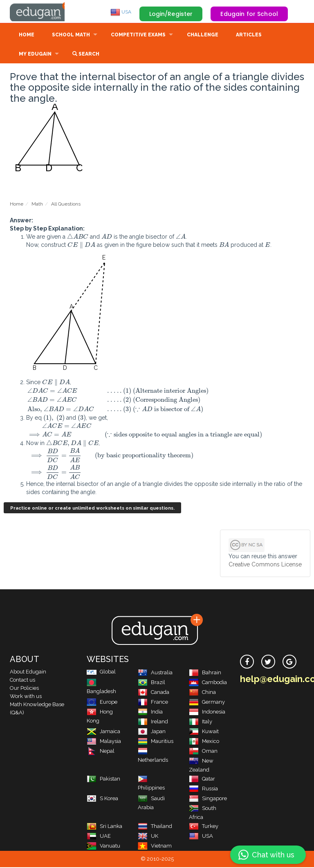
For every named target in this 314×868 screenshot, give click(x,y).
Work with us (26, 697)
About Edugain (28, 672)
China (202, 693)
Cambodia (208, 683)
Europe (102, 703)
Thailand (155, 827)
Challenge (203, 36)
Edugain (40, 12)
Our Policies (24, 689)
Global (101, 672)
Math (37, 205)
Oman (203, 752)
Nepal (101, 752)
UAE (99, 837)
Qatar (202, 780)
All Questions (66, 205)
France (153, 703)
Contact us (22, 681)
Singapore (208, 799)
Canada (154, 693)
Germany (207, 703)
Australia (155, 673)
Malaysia (104, 742)
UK (148, 837)
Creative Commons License (265, 565)
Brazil (151, 683)
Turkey (204, 827)
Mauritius (156, 742)
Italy (201, 722)
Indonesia (207, 713)
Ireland (153, 722)
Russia (203, 789)
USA (121, 12)
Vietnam (155, 847)
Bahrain (205, 673)
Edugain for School (249, 14)
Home (27, 36)
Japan (152, 732)
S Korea (102, 799)
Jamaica (103, 732)
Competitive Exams (138, 36)
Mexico (204, 742)
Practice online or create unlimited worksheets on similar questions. (92, 509)
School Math (71, 36)
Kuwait (204, 732)
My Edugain (35, 55)
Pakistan (103, 780)
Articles (249, 36)
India (150, 713)
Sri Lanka (104, 827)
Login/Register (171, 14)
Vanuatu (103, 847)
